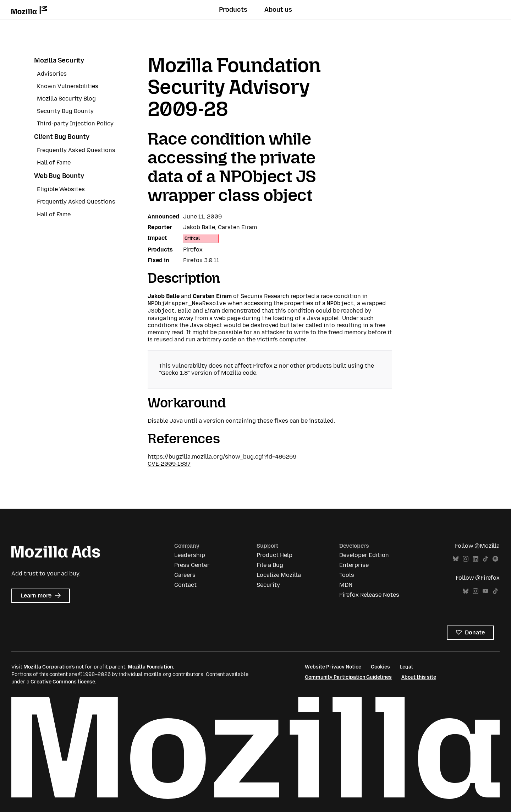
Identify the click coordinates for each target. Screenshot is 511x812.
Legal (406, 667)
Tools (347, 575)
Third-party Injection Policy (75, 123)
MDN (346, 585)
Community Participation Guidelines (348, 677)
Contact (185, 585)
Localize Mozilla (279, 575)
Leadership (190, 555)
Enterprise (354, 565)
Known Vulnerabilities (68, 86)
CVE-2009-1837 (169, 464)
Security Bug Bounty (65, 111)
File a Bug (270, 565)
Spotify (495, 559)
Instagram (466, 559)
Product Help (274, 555)
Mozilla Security (59, 60)
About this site (419, 677)
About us (278, 10)
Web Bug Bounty (59, 176)
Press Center (192, 565)
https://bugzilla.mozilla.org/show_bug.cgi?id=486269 (222, 457)
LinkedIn (476, 559)
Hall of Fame (54, 163)
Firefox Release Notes (369, 595)
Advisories (52, 74)
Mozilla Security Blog (66, 99)
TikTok (485, 559)
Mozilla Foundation (150, 667)
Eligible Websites (61, 189)
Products (233, 10)
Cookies (380, 667)
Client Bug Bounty (62, 137)
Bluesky (456, 559)
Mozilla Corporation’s (49, 667)
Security (268, 585)
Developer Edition (364, 555)
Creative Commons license (63, 682)
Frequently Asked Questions (76, 150)
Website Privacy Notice (333, 667)
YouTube (485, 591)
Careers (185, 575)
